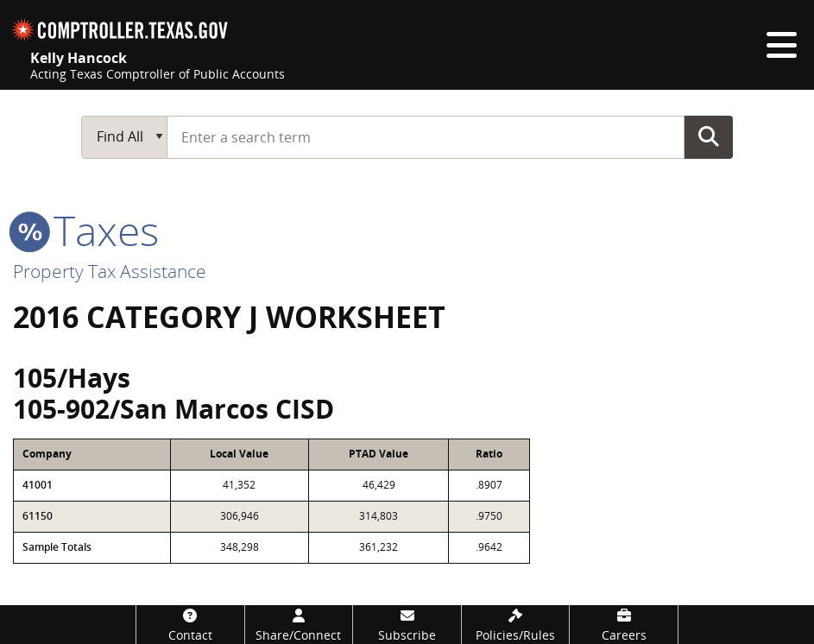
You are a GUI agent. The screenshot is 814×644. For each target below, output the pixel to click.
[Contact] (190, 625)
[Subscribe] (407, 625)
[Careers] (624, 625)
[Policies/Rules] (516, 625)
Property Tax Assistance (110, 271)
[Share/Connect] (299, 625)
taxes (86, 230)
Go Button (709, 136)
